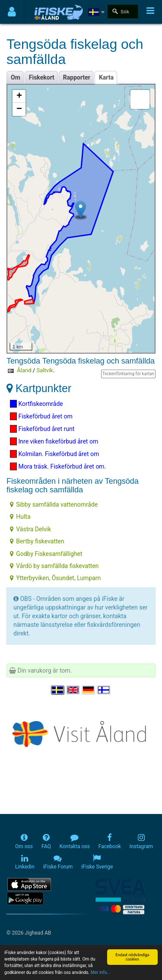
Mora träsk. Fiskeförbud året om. (58, 466)
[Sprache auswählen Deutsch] (89, 690)
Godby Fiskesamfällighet (46, 554)
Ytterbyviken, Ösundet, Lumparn (55, 578)
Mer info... (101, 973)
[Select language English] (73, 690)
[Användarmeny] (12, 12)
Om (16, 77)
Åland (24, 370)
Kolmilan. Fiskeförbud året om (54, 454)
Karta (106, 77)
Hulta (20, 517)
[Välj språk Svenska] (58, 690)
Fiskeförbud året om (41, 416)
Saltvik (44, 370)
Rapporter (77, 77)
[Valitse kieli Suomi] (104, 690)
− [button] (19, 109)
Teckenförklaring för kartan (128, 374)
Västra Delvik (30, 529)
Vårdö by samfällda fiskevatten (54, 566)
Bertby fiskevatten (37, 541)
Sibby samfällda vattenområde (54, 504)
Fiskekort (42, 77)
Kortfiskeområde (37, 404)
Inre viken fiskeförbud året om (54, 441)
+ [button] (19, 96)
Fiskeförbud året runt (42, 429)
